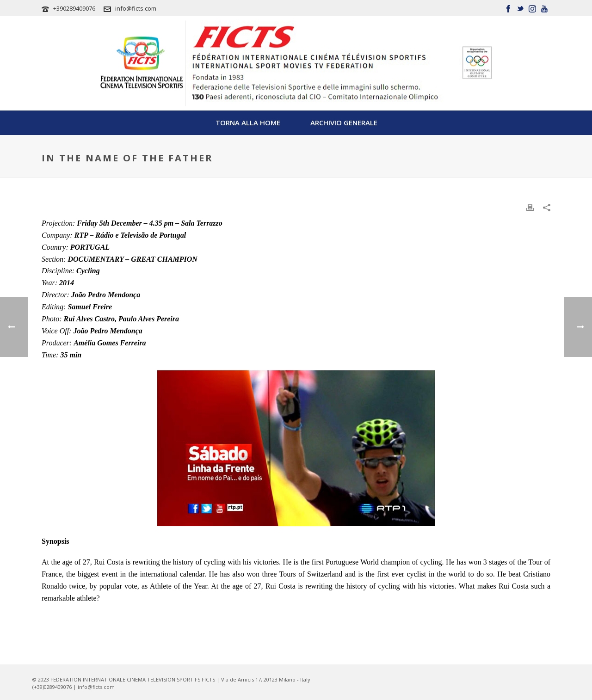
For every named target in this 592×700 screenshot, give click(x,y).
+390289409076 (74, 8)
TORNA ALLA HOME (248, 123)
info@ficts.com (136, 8)
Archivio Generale (344, 123)
